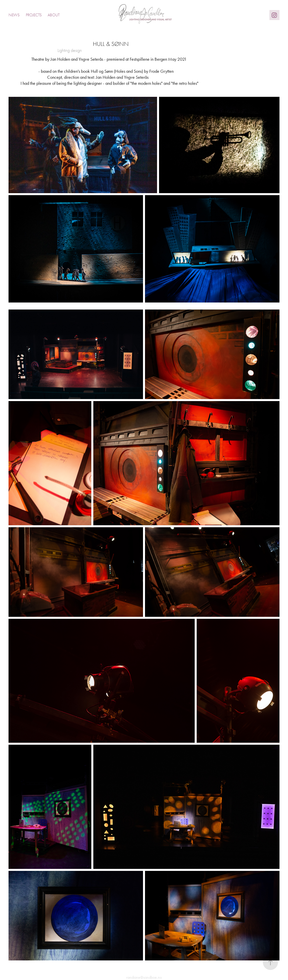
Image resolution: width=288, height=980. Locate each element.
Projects (34, 15)
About (54, 15)
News (14, 15)
